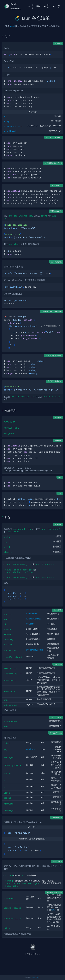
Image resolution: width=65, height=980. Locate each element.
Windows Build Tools (13, 126)
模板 (53, 910)
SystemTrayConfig (35, 650)
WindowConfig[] (33, 619)
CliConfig (30, 624)
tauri (12, 26)
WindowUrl (31, 749)
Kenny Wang (35, 977)
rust (5, 117)
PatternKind (31, 614)
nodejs (7, 121)
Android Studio (10, 131)
